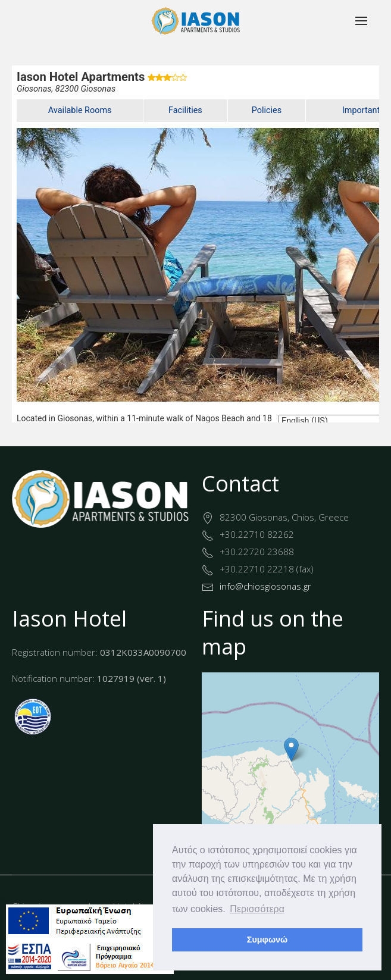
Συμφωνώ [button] (267, 940)
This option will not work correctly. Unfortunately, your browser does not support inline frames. (195, 244)
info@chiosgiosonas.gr (265, 586)
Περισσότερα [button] (257, 909)
